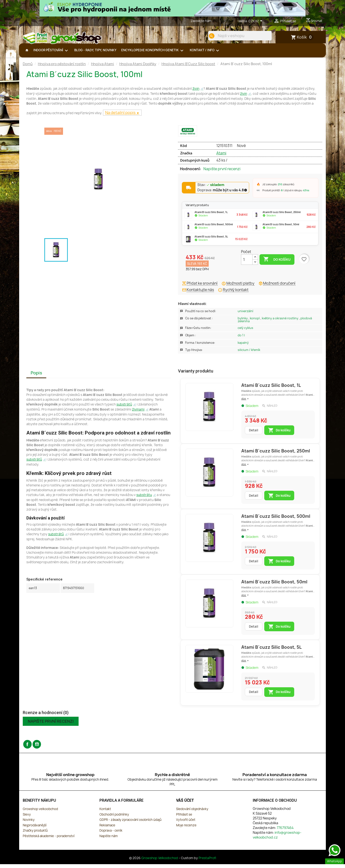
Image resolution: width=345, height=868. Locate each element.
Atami (221, 157)
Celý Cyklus (245, 332)
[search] (208, 36)
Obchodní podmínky (114, 818)
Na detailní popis (121, 116)
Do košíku (277, 263)
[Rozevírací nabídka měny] (256, 21)
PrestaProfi (207, 862)
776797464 (221, 21)
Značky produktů (35, 834)
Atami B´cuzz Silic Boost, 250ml (276, 455)
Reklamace (107, 829)
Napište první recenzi (222, 173)
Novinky (29, 823)
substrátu (144, 499)
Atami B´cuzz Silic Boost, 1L (271, 389)
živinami (138, 413)
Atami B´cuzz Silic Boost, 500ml (276, 520)
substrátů (124, 408)
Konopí (255, 322)
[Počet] (247, 263)
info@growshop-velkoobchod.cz (277, 839)
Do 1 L (241, 339)
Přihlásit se (184, 818)
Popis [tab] (36, 377)
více (245, 402)
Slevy (27, 818)
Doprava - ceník (111, 834)
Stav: (211, 189)
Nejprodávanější (35, 829)
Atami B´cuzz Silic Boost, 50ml (274, 586)
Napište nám (109, 840)
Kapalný (243, 347)
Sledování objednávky (192, 813)
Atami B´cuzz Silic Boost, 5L (271, 651)
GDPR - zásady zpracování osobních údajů (130, 823)
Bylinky (243, 322)
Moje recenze (186, 829)
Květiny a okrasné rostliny (280, 322)
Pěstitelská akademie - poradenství (49, 840)
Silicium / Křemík (249, 354)
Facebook (27, 748)
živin (196, 92)
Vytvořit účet (186, 823)
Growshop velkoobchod (40, 813)
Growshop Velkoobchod (160, 862)
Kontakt (105, 813)
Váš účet (185, 804)
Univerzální (245, 315)
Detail (254, 434)
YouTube (37, 748)
